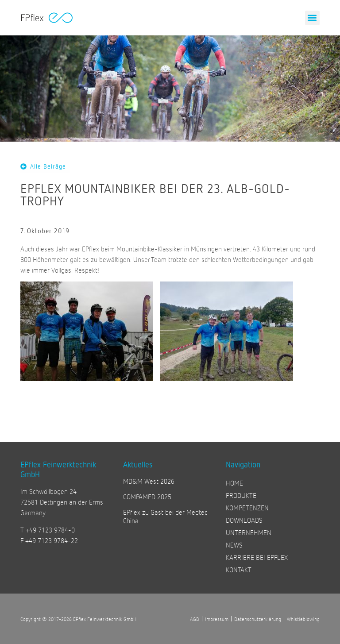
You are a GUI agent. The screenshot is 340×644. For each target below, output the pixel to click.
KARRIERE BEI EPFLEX (257, 557)
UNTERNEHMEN (249, 532)
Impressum (217, 619)
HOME (234, 483)
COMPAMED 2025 (147, 496)
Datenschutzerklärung (258, 619)
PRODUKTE (241, 495)
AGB (195, 619)
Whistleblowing (303, 619)
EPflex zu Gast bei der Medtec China (165, 516)
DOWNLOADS (244, 520)
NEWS (234, 545)
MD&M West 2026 (149, 481)
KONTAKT (239, 569)
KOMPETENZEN (247, 507)
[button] (312, 18)
